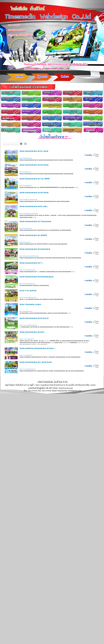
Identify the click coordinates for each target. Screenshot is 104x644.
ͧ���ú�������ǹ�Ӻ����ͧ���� (37, 277)
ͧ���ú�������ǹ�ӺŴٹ (31, 263)
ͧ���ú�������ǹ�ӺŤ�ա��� (35, 179)
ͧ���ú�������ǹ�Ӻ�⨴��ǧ (34, 206)
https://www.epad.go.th (26, 355)
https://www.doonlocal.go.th (27, 270)
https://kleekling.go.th (26, 186)
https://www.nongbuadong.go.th (28, 325)
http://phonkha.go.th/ (25, 172)
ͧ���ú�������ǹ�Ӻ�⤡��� (34, 151)
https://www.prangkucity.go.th (28, 297)
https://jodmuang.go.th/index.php (29, 213)
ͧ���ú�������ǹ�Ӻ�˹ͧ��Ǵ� (34, 318)
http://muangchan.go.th (26, 311)
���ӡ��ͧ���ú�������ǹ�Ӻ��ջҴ (37, 348)
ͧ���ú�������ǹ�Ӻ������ (35, 249)
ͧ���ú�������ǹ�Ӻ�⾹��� (34, 165)
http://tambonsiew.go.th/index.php (29, 256)
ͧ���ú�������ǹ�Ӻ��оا (32, 332)
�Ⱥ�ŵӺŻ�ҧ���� (28, 291)
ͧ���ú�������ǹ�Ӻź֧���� (33, 235)
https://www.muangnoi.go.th (27, 284)
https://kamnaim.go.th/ (26, 228)
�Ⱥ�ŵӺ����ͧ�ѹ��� (30, 304)
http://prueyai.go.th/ (25, 242)
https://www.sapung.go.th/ (27, 339)
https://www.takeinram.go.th (27, 369)
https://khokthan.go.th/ (26, 158)
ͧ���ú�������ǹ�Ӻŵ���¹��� (36, 362)
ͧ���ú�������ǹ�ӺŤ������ (35, 221)
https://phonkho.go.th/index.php (28, 200)
